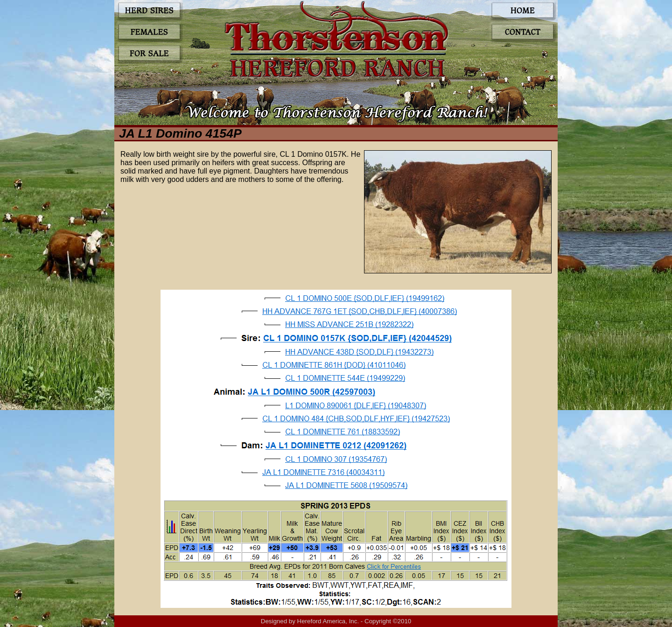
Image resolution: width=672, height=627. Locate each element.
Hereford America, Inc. (328, 621)
